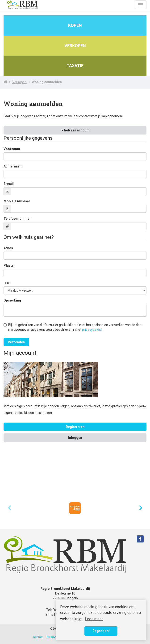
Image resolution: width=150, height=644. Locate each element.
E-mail (9, 184)
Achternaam (13, 166)
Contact (38, 637)
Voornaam (12, 149)
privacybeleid (92, 330)
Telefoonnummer (17, 219)
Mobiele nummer (17, 201)
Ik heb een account (75, 130)
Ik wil (7, 283)
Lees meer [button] (94, 619)
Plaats (9, 265)
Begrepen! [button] (101, 631)
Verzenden (16, 342)
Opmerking (12, 300)
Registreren (75, 427)
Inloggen (75, 438)
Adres (8, 248)
